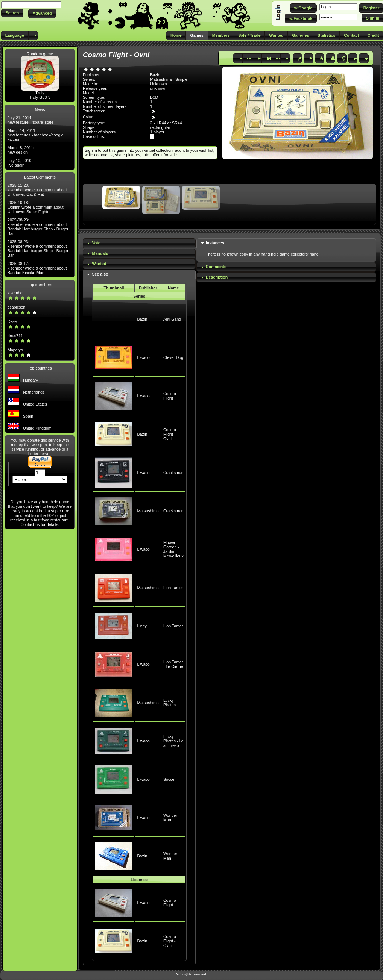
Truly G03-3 (40, 97)
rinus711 (15, 336)
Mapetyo (15, 350)
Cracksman (173, 473)
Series (139, 296)
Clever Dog (173, 357)
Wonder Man (170, 818)
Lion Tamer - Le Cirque (173, 664)
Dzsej (13, 321)
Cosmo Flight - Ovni (170, 434)
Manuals (100, 253)
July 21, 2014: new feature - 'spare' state (30, 120)
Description (217, 277)
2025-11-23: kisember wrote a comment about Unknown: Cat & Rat (37, 190)
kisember (16, 293)
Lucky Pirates (169, 703)
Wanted (99, 264)
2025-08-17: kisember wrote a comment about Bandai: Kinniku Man (37, 268)
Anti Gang (172, 319)
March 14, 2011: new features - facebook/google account (36, 135)
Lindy (142, 626)
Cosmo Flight (170, 396)
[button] (12, 13)
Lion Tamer (173, 588)
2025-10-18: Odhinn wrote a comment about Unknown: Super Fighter (36, 207)
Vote (96, 243)
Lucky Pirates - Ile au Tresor (173, 741)
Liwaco (143, 357)
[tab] (139, 243)
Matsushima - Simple (169, 79)
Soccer (169, 779)
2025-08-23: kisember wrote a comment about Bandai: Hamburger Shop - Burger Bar (38, 227)
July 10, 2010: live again (20, 163)
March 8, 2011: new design (21, 150)
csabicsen (16, 307)
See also (100, 274)
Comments (216, 267)
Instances (215, 243)
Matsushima (148, 511)
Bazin (142, 319)
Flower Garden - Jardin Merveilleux (173, 549)
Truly (40, 93)
